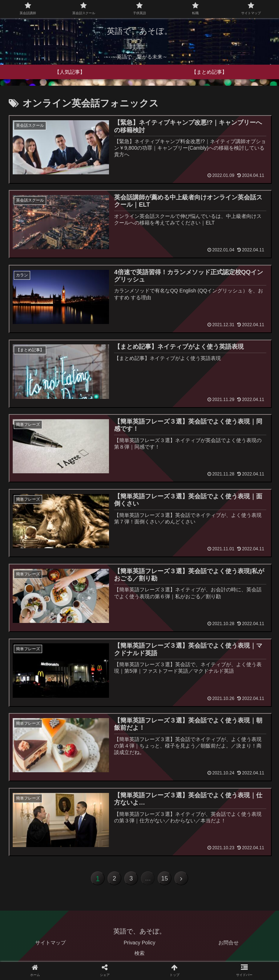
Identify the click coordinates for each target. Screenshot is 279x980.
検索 (139, 956)
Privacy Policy (139, 946)
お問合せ (229, 946)
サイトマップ (50, 946)
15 (169, 880)
